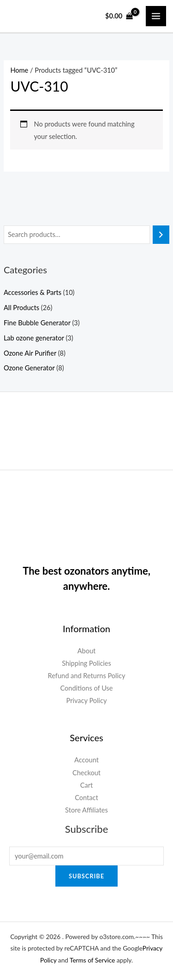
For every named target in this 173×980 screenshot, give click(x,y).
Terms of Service (92, 960)
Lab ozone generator (34, 338)
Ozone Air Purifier (30, 353)
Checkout (86, 773)
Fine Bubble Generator (37, 323)
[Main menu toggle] (156, 16)
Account (86, 760)
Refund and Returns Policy (86, 676)
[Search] (161, 235)
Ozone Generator (29, 368)
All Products (21, 308)
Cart (87, 785)
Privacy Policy (87, 700)
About (87, 651)
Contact (86, 798)
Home (19, 70)
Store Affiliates (86, 810)
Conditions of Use (86, 688)
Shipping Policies (86, 663)
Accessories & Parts (33, 292)
